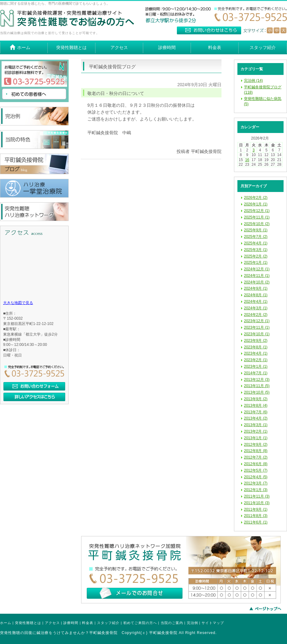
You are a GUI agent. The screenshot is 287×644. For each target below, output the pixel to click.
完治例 (192, 623)
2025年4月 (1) (256, 243)
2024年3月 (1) (256, 308)
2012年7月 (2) (256, 457)
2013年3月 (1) (256, 425)
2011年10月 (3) (257, 503)
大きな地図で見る (18, 303)
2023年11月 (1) (257, 327)
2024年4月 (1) (256, 302)
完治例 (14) (253, 81)
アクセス (52, 623)
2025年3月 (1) (256, 250)
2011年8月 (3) (256, 516)
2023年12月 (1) (257, 321)
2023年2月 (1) (256, 360)
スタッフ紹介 (108, 623)
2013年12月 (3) (257, 380)
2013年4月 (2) (256, 418)
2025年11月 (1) (257, 217)
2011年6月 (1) (256, 522)
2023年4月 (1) (256, 353)
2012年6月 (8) (256, 464)
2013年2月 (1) (256, 431)
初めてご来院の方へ (140, 623)
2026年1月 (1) (256, 204)
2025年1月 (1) (256, 263)
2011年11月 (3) (257, 496)
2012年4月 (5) (256, 477)
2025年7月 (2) (256, 237)
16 (247, 160)
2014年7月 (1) (256, 373)
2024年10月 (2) (257, 282)
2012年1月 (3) (256, 490)
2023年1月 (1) (256, 366)
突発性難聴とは (28, 623)
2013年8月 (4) (256, 406)
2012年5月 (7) (256, 470)
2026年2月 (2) (256, 198)
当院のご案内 (172, 623)
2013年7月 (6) (256, 412)
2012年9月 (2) (256, 445)
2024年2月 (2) (256, 315)
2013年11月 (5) (257, 386)
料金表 (88, 623)
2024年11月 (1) (257, 276)
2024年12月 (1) (257, 269)
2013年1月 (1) (256, 438)
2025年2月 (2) (256, 256)
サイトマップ (213, 623)
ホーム (6, 623)
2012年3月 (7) (256, 483)
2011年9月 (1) (256, 509)
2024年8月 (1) (256, 295)
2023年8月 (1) (256, 347)
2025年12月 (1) (257, 211)
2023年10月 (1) (257, 334)
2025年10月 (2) (257, 224)
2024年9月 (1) (256, 288)
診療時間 (71, 623)
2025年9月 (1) (256, 230)
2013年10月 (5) (257, 392)
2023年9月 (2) (256, 341)
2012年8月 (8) (256, 451)
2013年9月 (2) (256, 399)
